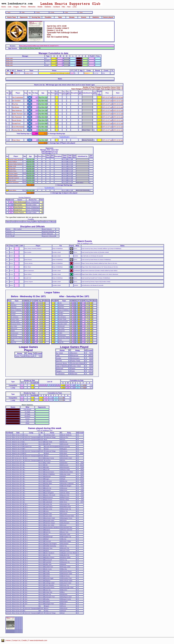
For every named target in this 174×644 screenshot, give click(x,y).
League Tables (52, 292)
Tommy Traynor (13, 173)
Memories (32, 7)
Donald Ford (16, 123)
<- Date (22, 12)
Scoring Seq (36, 17)
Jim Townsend (17, 117)
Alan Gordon (13, 180)
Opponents (24, 17)
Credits (24, 640)
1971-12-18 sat (118, 97)
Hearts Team (12, 17)
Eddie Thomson (18, 114)
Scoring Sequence (25, 197)
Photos (23, 7)
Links (75, 7)
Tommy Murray (17, 130)
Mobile (40, 7)
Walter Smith (13, 166)
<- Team (8, 12)
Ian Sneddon (17, 101)
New (69, 7)
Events (84, 17)
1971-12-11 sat (118, 101)
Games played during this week (45, 428)
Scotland (56, 7)
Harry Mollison (13, 162)
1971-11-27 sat (107, 97)
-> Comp (52, 12)
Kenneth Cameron (14, 178)
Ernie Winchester (18, 127)
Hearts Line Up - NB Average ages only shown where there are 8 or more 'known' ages (64, 85)
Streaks (72, 17)
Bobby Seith (9, 58)
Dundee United (29, 73)
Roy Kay (15, 104)
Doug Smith (12, 169)
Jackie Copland (13, 176)
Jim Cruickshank (18, 97)
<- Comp (37, 12)
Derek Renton (17, 120)
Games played (108, 17)
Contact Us (16, 640)
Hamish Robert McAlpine (16, 159)
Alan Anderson (17, 110)
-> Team (80, 12)
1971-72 (18, 73)
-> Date (66, 12)
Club (10, 7)
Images (16, 7)
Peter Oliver (16, 140)
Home (4, 7)
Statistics (48, 7)
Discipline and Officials (32, 226)
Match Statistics (27, 405)
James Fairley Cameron (16, 164)
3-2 (72, 73)
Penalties (48, 17)
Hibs (63, 7)
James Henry (13, 171)
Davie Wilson (13, 190)
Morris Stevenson (14, 183)
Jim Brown (16, 107)
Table (60, 17)
